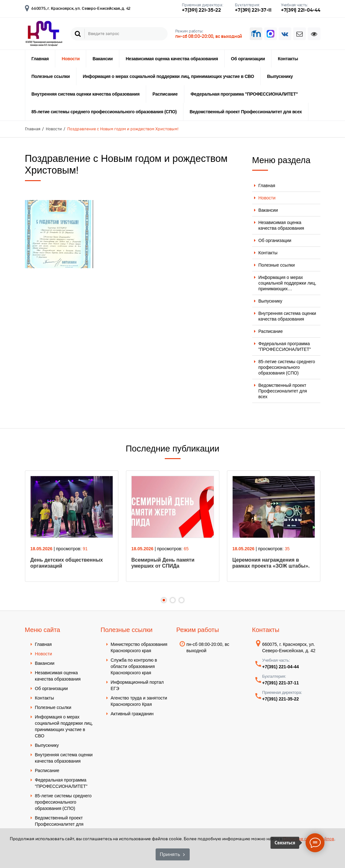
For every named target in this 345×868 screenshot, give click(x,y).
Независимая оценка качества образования (172, 59)
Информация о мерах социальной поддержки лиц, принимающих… (287, 283)
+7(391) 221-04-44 (301, 10)
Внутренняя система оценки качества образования (86, 94)
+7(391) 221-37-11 (253, 10)
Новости (71, 59)
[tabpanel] (72, 526)
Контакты (288, 59)
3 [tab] (181, 600)
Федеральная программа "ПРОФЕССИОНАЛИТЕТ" (244, 94)
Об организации (248, 59)
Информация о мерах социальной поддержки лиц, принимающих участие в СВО (168, 76)
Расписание (165, 94)
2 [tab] (173, 600)
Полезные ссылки (51, 76)
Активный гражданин (132, 714)
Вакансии (103, 59)
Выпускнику (280, 76)
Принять (170, 854)
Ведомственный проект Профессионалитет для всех (246, 112)
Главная (40, 59)
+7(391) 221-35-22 (201, 10)
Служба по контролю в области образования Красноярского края (134, 666)
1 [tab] (164, 600)
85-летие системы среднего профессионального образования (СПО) (104, 112)
